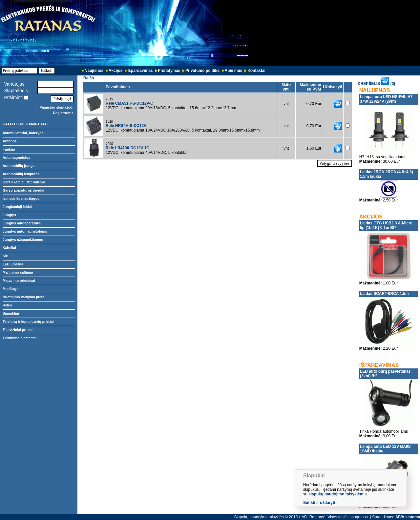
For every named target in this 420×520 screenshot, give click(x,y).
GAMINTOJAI (37, 124)
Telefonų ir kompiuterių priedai (28, 322)
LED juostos (13, 264)
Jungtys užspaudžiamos (23, 239)
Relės (7, 305)
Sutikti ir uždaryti (319, 503)
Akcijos (116, 71)
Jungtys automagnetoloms (25, 231)
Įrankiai (9, 149)
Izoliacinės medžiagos (21, 198)
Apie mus (234, 71)
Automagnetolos (16, 157)
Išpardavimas (140, 71)
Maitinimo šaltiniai (18, 272)
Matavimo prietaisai (19, 281)
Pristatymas (169, 71)
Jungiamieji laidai (17, 207)
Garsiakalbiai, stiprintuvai (24, 182)
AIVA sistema (408, 517)
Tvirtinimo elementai (20, 338)
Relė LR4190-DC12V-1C (127, 148)
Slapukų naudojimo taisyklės (259, 517)
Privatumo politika (202, 71)
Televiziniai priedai (18, 330)
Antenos (10, 141)
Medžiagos (11, 289)
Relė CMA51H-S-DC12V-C (129, 103)
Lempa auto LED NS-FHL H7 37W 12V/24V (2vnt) (386, 99)
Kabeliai (9, 248)
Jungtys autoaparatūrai (22, 223)
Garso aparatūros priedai (23, 190)
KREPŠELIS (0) (376, 84)
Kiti (5, 256)
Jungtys (9, 215)
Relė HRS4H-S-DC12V (126, 126)
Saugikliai (11, 313)
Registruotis (63, 113)
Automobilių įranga (19, 166)
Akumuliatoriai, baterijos (23, 133)
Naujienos (94, 71)
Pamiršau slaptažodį (57, 107)
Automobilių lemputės (21, 174)
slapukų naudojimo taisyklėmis (337, 494)
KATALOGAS (13, 124)
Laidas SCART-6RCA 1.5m (384, 294)
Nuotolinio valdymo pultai (24, 297)
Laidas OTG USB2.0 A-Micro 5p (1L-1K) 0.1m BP (386, 225)
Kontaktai (256, 71)
